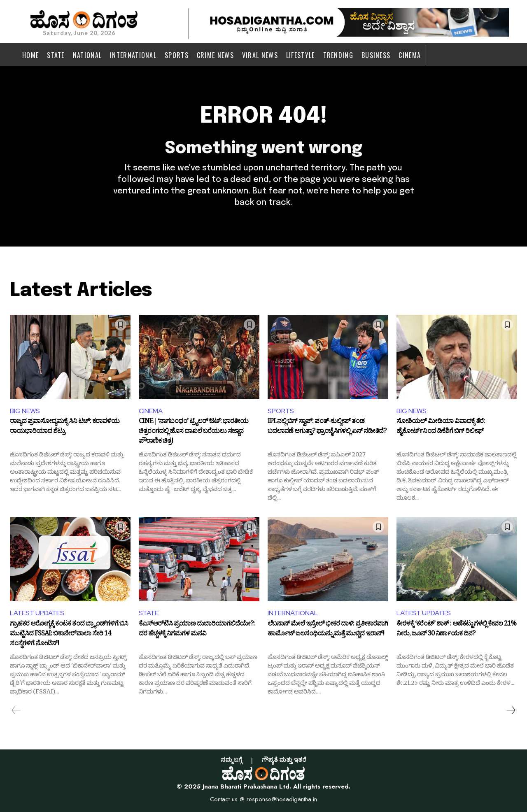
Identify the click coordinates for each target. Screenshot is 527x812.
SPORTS (281, 411)
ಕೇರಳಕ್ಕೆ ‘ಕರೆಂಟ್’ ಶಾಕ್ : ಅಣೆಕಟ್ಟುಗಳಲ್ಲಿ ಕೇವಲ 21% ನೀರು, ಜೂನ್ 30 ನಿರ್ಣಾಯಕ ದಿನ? (456, 630)
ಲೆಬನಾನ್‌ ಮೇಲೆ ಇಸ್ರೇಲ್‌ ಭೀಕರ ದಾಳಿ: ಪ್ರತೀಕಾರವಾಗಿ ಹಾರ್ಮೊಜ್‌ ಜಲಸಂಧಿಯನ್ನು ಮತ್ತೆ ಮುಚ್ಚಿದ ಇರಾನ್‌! (328, 630)
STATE (149, 613)
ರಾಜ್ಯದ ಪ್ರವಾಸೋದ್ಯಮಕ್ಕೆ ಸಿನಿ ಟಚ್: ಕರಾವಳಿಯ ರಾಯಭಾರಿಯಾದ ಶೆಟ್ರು (65, 428)
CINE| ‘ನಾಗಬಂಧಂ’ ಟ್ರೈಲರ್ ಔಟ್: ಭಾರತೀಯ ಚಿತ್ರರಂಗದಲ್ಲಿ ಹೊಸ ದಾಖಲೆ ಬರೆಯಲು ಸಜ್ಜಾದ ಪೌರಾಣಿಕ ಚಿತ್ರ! (194, 432)
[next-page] (511, 710)
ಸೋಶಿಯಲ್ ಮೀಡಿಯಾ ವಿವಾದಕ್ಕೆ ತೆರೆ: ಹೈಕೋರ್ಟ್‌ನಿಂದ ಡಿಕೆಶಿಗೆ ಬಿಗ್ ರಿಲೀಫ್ (441, 428)
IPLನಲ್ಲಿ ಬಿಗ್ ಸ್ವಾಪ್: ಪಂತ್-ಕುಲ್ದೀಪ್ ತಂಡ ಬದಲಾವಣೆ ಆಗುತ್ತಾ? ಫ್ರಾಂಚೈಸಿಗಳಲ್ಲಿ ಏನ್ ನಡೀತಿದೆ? (327, 428)
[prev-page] (16, 710)
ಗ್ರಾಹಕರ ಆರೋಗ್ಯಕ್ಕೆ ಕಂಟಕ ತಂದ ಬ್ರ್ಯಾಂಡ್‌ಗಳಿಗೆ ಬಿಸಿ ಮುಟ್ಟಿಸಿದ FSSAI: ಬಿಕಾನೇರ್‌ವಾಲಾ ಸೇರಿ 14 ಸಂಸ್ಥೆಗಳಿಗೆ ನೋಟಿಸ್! (69, 634)
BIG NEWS (25, 411)
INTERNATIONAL (293, 613)
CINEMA (151, 411)
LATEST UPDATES (37, 613)
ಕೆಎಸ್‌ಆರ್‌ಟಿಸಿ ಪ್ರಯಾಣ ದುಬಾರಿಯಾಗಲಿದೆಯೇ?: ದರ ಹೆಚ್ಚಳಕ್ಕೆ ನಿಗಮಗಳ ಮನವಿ (197, 630)
